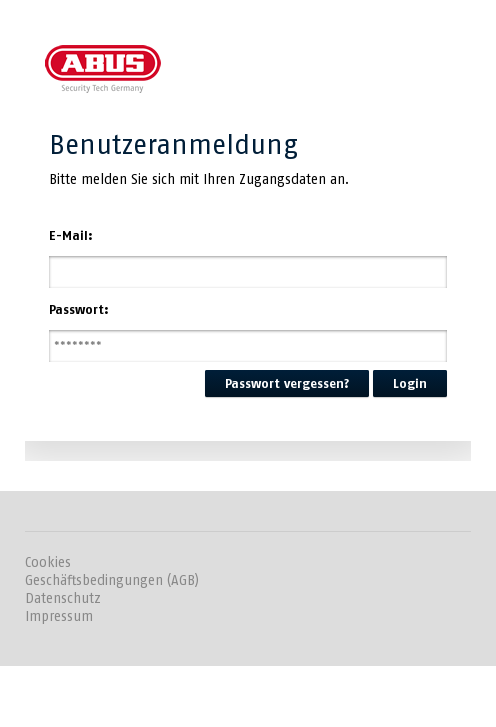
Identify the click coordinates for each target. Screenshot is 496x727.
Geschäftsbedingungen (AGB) (112, 580)
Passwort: (79, 309)
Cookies (48, 562)
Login (410, 383)
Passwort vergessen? (287, 383)
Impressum (59, 616)
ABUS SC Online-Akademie (103, 67)
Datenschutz (63, 598)
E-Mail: (71, 235)
